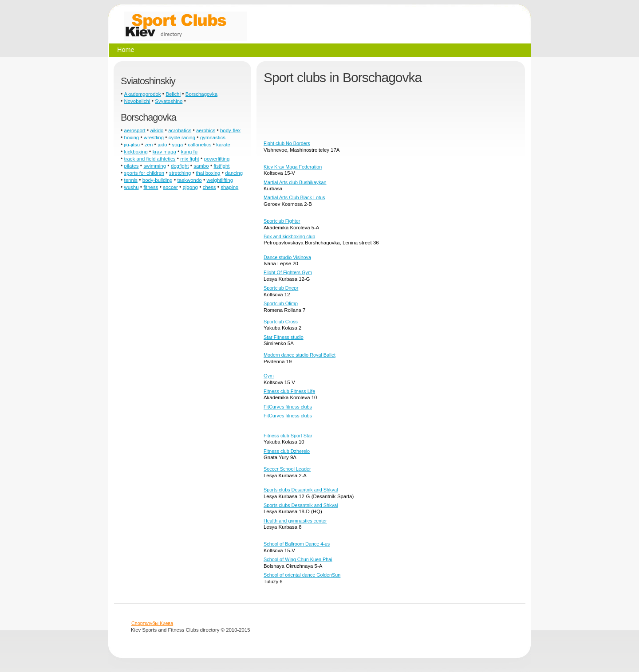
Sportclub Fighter (282, 221)
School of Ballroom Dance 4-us (297, 544)
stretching (180, 173)
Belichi (173, 94)
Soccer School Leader (287, 469)
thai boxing (208, 173)
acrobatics (180, 130)
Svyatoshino (169, 101)
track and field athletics (150, 159)
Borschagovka (201, 94)
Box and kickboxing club (289, 236)
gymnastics (213, 138)
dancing (234, 173)
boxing (132, 138)
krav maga (164, 152)
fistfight (221, 166)
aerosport (135, 130)
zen (149, 145)
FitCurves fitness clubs (288, 407)
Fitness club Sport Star (288, 436)
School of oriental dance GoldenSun (302, 575)
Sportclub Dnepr (281, 288)
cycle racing (182, 138)
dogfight (180, 166)
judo (162, 145)
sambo (201, 166)
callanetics (199, 145)
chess (209, 187)
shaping (229, 187)
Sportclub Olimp (281, 303)
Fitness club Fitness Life (289, 391)
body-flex (230, 130)
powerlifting (217, 159)
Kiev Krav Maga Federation (293, 167)
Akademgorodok (143, 94)
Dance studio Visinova (287, 257)
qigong (190, 187)
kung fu (189, 152)
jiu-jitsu (132, 145)
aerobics (206, 130)
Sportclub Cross (281, 322)
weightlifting (220, 180)
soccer (170, 187)
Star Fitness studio (284, 337)
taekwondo (190, 180)
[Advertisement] (425, 116)
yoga (178, 145)
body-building (158, 180)
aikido (157, 130)
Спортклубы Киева (152, 623)
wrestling (154, 138)
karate (223, 145)
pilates (132, 166)
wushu (132, 187)
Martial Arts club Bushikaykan (295, 182)
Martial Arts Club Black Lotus (294, 197)
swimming (155, 166)
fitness (151, 187)
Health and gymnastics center (295, 521)
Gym (269, 376)
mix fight (189, 159)
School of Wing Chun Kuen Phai (298, 559)
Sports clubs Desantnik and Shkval (301, 490)
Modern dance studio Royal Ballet (300, 355)
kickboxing (136, 152)
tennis (131, 180)
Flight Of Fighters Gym (288, 272)
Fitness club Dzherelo (287, 451)
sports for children (144, 173)
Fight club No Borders (287, 143)
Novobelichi (137, 101)
